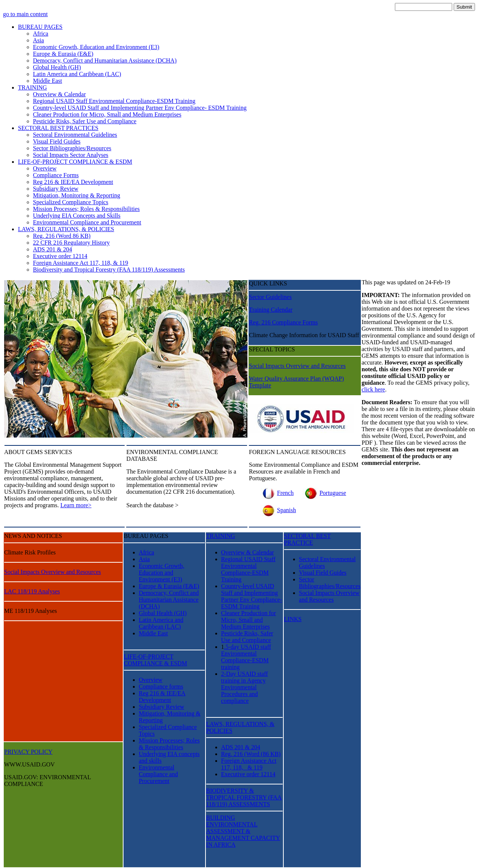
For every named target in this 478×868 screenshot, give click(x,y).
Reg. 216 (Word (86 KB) (251, 754)
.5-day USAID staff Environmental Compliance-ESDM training (246, 657)
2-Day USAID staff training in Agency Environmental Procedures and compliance (245, 687)
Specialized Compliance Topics (71, 202)
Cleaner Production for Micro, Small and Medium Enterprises (107, 114)
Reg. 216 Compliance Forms (283, 322)
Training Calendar (271, 310)
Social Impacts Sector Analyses (71, 155)
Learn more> (76, 505)
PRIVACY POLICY (28, 752)
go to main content (25, 14)
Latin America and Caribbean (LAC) (77, 74)
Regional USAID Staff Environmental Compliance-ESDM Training (114, 101)
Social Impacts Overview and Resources (297, 366)
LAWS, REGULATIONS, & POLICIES (66, 229)
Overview (45, 168)
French (277, 493)
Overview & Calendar (59, 94)
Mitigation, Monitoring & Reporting (77, 195)
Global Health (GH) (57, 67)
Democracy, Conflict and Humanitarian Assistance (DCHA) (105, 61)
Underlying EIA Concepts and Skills (77, 216)
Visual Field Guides (57, 141)
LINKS (293, 619)
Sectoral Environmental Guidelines (75, 135)
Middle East (48, 81)
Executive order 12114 (60, 256)
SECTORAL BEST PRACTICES (58, 128)
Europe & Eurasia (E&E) (63, 54)
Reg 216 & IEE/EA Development (73, 182)
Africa (41, 34)
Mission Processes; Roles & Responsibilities (86, 209)
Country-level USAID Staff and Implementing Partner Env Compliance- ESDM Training (140, 108)
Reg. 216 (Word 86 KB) (62, 236)
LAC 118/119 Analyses (32, 591)
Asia (38, 40)
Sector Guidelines (270, 297)
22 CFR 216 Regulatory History (71, 243)
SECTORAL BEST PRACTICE (307, 539)
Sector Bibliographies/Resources (72, 148)
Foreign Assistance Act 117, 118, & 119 (80, 263)
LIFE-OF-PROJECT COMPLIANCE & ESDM (75, 162)
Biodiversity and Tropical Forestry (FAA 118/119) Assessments (109, 270)
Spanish (278, 510)
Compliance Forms (56, 175)
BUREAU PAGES (40, 27)
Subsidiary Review (56, 189)
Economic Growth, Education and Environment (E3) (96, 47)
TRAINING (32, 87)
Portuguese (324, 493)
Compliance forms (161, 686)
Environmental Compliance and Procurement (87, 222)
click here (373, 389)
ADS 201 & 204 (52, 249)
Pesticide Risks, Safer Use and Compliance (85, 121)
